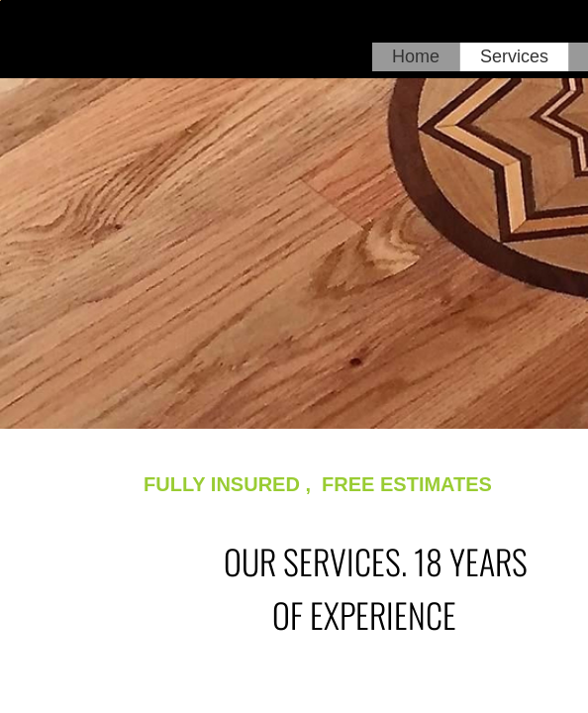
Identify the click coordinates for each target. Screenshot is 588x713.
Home (416, 56)
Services (514, 56)
